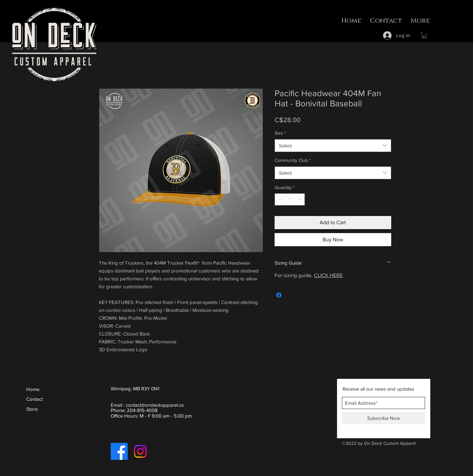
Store (32, 409)
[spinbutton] (290, 199)
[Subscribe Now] (383, 418)
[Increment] (300, 199)
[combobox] (333, 146)
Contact (34, 399)
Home (33, 389)
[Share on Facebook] (279, 295)
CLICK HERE (328, 275)
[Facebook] (119, 451)
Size (280, 133)
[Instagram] (140, 451)
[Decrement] (280, 199)
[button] (424, 35)
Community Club (293, 160)
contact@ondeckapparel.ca (155, 405)
